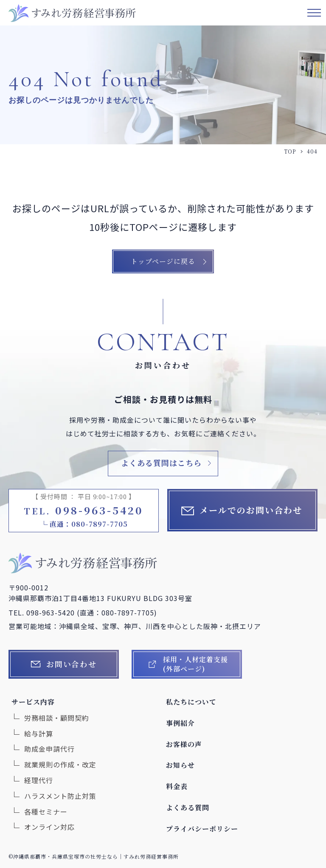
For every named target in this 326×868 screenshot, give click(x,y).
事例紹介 (180, 723)
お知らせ (180, 765)
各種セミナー (46, 812)
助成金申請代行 (49, 749)
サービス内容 (33, 702)
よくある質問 (188, 808)
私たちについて (191, 702)
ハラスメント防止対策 (60, 796)
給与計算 (39, 733)
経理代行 (39, 780)
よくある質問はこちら (161, 463)
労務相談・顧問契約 (57, 718)
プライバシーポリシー (202, 829)
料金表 (177, 786)
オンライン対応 (49, 827)
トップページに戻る (163, 261)
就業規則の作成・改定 (60, 764)
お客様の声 (184, 744)
